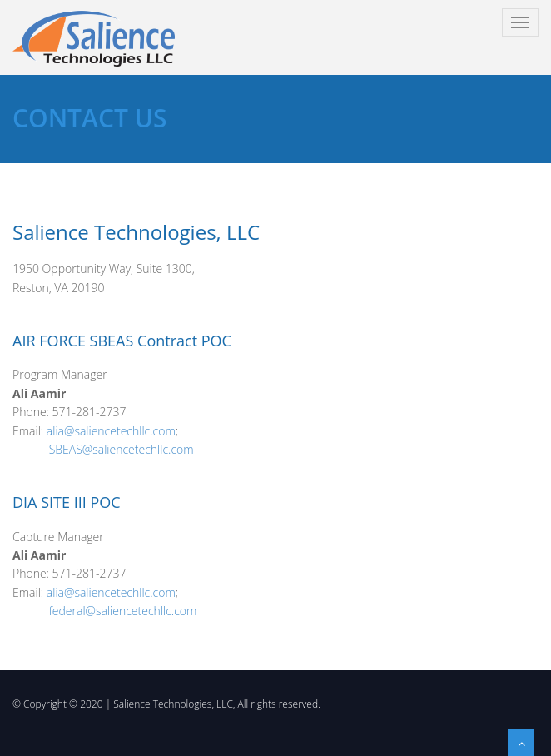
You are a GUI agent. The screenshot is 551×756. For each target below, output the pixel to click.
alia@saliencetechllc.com (111, 431)
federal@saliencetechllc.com (123, 611)
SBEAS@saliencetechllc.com (122, 449)
